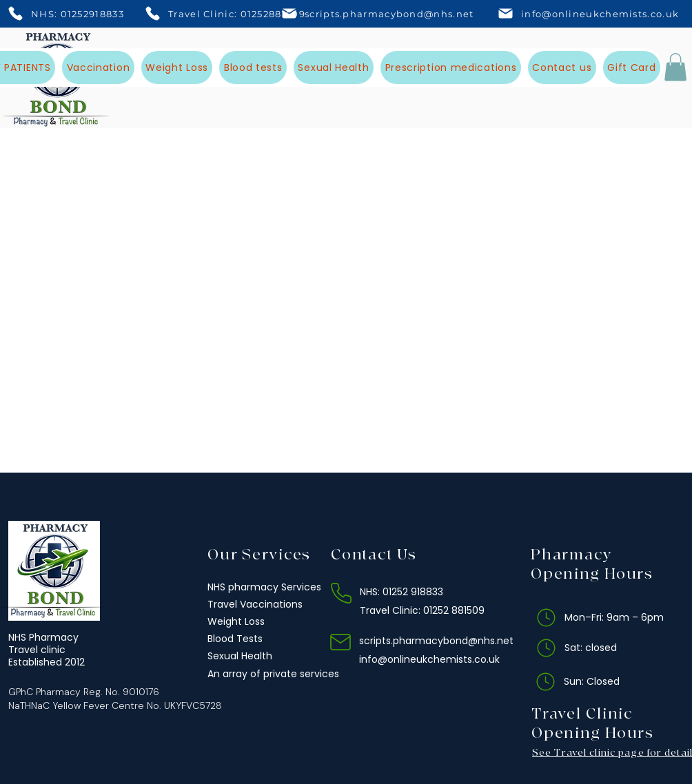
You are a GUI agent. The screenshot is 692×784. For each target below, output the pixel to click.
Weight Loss (236, 621)
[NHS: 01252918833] (69, 13)
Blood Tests (235, 639)
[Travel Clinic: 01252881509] (228, 13)
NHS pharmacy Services (264, 587)
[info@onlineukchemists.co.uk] (589, 13)
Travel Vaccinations (255, 604)
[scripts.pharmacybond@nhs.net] (381, 13)
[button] (675, 67)
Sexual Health (240, 656)
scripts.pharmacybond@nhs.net (436, 641)
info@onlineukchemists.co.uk (429, 659)
